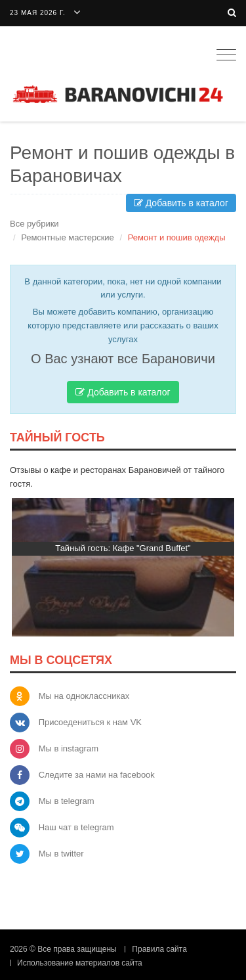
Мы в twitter (61, 854)
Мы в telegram (67, 801)
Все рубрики (34, 224)
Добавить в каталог (181, 203)
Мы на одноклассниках (84, 696)
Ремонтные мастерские (68, 237)
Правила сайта (159, 949)
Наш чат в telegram (76, 827)
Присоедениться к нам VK (90, 722)
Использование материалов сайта (80, 963)
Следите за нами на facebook (97, 775)
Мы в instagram (69, 748)
